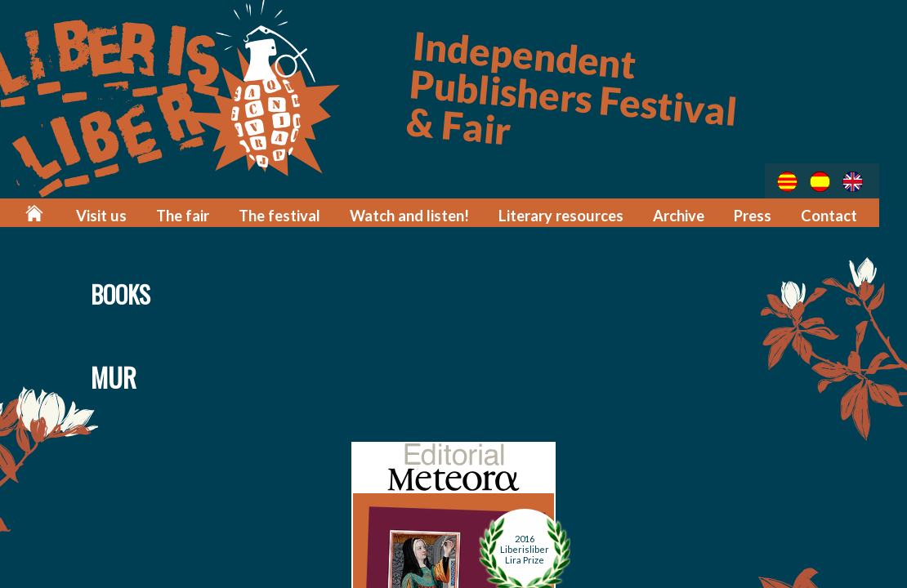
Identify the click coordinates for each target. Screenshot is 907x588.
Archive (684, 214)
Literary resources (570, 214)
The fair (206, 214)
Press (756, 214)
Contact (831, 214)
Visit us (127, 214)
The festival (299, 214)
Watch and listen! (424, 214)
